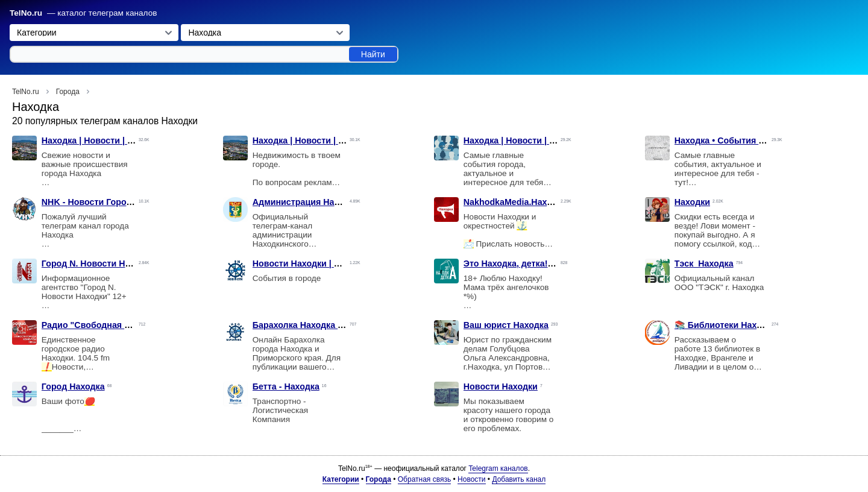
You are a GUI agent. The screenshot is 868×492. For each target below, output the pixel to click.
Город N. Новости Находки (98, 263)
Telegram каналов (498, 468)
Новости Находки (501, 386)
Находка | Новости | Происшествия (116, 140)
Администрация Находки (306, 202)
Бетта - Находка (286, 386)
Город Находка (73, 386)
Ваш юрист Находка (506, 325)
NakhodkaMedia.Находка (515, 202)
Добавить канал (519, 479)
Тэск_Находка (704, 263)
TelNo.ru (26, 13)
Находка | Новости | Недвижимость (327, 140)
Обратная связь (424, 479)
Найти (373, 54)
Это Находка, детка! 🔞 (512, 263)
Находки (692, 202)
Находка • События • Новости (737, 140)
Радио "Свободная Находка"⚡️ (108, 325)
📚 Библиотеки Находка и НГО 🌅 (746, 325)
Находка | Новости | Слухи (520, 140)
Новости (471, 479)
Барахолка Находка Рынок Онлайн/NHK (337, 325)
